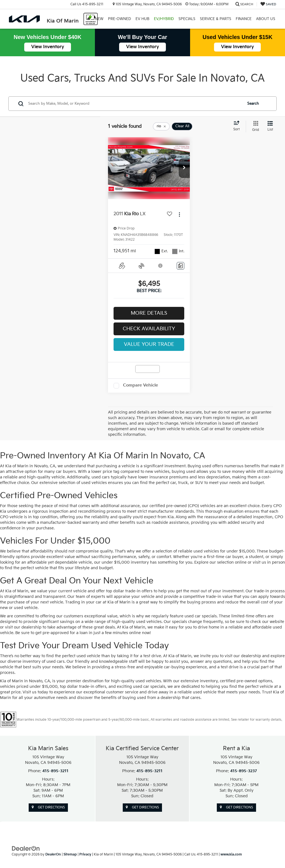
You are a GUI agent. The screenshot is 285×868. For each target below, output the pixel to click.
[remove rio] (161, 126)
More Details (149, 313)
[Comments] (180, 266)
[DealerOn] (26, 848)
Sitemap (70, 854)
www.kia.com (231, 854)
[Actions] (179, 214)
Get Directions (48, 807)
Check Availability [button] (149, 329)
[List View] (270, 126)
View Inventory (48, 47)
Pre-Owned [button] (120, 19)
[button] (184, 168)
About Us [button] (266, 19)
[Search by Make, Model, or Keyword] (135, 104)
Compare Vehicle (141, 385)
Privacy (85, 854)
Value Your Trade (149, 344)
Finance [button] (244, 19)
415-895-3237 (244, 771)
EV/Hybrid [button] (164, 19)
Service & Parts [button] (216, 19)
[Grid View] (255, 126)
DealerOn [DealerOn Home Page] (53, 854)
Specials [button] (187, 19)
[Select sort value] (238, 126)
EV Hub (142, 19)
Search (253, 104)
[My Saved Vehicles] (268, 4)
